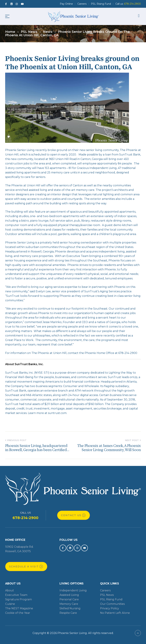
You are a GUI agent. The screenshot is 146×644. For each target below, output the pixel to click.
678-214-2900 (25, 518)
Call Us (25, 513)
